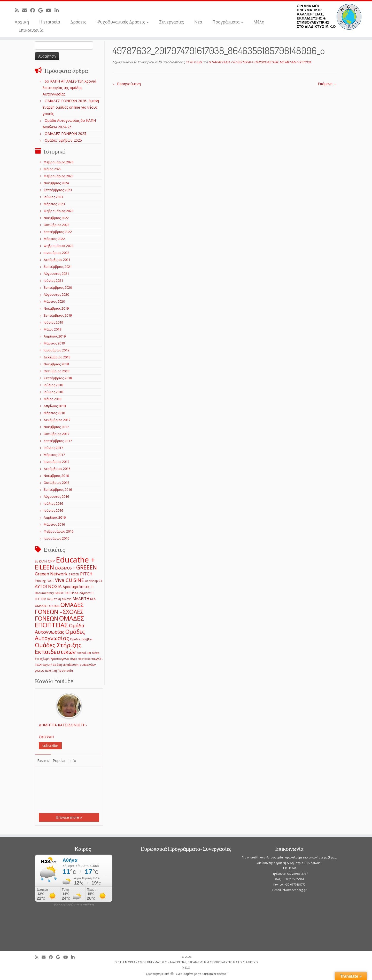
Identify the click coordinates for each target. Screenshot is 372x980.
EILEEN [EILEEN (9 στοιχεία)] (44, 567)
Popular (59, 761)
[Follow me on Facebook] (34, 10)
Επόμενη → (327, 84)
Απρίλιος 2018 (55, 406)
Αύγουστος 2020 (56, 294)
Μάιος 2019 (52, 329)
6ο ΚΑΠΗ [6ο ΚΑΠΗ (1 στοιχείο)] (41, 561)
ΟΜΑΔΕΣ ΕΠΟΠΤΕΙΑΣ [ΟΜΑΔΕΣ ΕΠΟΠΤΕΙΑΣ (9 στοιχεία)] (59, 621)
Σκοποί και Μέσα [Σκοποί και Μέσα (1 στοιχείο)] (88, 653)
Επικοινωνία (31, 30)
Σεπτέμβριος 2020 (58, 287)
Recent (43, 761)
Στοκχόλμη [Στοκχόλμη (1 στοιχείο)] (42, 659)
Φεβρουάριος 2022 (59, 246)
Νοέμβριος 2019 (56, 308)
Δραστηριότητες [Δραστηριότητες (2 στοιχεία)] (76, 587)
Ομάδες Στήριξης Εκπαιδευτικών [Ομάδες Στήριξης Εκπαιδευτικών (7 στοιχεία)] (58, 648)
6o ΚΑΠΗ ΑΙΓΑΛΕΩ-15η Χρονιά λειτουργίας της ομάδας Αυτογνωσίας (69, 88)
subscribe (50, 746)
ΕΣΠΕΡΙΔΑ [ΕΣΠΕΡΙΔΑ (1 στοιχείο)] (72, 593)
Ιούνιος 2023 (53, 197)
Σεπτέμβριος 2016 (58, 489)
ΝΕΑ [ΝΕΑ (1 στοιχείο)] (93, 599)
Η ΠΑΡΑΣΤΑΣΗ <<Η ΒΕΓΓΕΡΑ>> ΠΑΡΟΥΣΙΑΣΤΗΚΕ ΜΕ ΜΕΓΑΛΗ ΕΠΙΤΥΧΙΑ (259, 62)
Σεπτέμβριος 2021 (58, 267)
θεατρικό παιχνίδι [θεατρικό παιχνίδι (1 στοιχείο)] (90, 659)
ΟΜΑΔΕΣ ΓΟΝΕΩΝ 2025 (65, 134)
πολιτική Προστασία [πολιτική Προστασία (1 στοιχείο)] (59, 671)
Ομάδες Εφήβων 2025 (63, 140)
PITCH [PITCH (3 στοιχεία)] (86, 574)
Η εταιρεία (50, 22)
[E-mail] (26, 10)
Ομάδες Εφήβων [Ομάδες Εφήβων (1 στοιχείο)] (81, 639)
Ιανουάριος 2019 (56, 350)
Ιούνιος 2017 (53, 448)
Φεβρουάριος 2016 (59, 531)
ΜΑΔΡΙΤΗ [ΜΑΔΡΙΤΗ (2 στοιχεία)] (81, 599)
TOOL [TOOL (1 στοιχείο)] (50, 581)
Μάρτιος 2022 (54, 239)
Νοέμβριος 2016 (56, 476)
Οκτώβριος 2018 (56, 371)
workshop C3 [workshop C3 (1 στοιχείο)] (93, 581)
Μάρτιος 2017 (54, 455)
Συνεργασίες (172, 22)
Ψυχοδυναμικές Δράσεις (123, 22)
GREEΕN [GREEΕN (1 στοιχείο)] (74, 574)
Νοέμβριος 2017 (56, 427)
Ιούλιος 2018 (53, 385)
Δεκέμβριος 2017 (57, 420)
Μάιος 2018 (52, 399)
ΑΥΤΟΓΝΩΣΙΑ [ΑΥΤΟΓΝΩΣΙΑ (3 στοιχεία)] (48, 586)
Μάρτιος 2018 (54, 413)
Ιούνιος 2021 (53, 280)
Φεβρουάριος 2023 (59, 211)
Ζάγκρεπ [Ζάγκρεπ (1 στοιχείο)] (85, 593)
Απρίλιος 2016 (55, 517)
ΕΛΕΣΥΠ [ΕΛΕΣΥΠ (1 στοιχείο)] (60, 593)
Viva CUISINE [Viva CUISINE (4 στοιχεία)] (69, 580)
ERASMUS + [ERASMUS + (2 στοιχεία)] (65, 568)
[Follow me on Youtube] (50, 10)
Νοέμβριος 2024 (56, 183)
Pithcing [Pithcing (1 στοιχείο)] (40, 581)
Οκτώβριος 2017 (56, 434)
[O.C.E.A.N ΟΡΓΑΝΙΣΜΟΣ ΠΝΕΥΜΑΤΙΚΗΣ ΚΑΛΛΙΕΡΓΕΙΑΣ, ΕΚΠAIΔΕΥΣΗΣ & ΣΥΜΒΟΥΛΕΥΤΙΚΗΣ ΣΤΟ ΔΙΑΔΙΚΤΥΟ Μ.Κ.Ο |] (329, 17)
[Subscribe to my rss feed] (18, 10)
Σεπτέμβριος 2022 (58, 232)
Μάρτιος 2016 (54, 524)
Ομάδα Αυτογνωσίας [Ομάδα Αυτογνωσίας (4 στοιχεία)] (60, 629)
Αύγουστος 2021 (56, 274)
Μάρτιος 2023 (54, 204)
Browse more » (69, 817)
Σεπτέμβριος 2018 (58, 378)
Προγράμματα (228, 22)
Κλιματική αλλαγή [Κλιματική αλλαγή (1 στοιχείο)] (59, 599)
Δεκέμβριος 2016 (57, 469)
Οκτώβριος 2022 (56, 225)
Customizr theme (214, 974)
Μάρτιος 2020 (54, 301)
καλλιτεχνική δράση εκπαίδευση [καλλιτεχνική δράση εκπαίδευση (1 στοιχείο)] (57, 665)
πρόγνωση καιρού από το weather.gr (74, 905)
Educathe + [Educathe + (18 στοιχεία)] (76, 560)
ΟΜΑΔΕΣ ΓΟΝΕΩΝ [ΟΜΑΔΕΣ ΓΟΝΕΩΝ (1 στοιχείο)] (47, 606)
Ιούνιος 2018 (53, 392)
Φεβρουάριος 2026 (59, 162)
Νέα (198, 22)
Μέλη (259, 22)
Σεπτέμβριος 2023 (58, 190)
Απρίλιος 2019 (55, 336)
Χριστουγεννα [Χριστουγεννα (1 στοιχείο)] (60, 659)
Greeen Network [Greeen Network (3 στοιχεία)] (51, 574)
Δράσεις (78, 22)
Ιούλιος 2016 (53, 503)
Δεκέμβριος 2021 (57, 260)
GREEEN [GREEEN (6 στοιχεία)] (87, 567)
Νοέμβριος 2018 (56, 364)
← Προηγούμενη (127, 84)
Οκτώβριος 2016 (56, 483)
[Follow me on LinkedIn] (58, 10)
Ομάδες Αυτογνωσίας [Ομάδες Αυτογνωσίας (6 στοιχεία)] (60, 635)
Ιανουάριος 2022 (56, 253)
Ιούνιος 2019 (53, 322)
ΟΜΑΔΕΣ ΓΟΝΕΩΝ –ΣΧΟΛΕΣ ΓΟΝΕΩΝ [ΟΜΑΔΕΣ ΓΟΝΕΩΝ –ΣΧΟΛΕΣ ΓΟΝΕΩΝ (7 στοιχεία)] (59, 611)
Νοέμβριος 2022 (56, 218)
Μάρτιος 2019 (54, 343)
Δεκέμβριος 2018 (57, 357)
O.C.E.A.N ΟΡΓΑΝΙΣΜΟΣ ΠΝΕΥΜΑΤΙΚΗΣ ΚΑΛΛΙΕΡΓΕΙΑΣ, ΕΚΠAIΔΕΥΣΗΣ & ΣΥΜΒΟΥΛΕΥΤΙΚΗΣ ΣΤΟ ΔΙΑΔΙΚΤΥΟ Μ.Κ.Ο (186, 965)
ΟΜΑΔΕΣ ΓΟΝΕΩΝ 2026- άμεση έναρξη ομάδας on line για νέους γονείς (71, 107)
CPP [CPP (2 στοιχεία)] (51, 561)
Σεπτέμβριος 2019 (58, 315)
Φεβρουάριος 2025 (59, 176)
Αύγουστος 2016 (56, 496)
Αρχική (22, 22)
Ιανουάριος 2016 (56, 538)
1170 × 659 (193, 62)
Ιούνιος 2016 (53, 510)
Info (73, 761)
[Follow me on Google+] (42, 10)
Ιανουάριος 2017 (56, 462)
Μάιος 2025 (52, 169)
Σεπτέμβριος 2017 (58, 441)
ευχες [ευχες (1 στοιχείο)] (73, 659)
